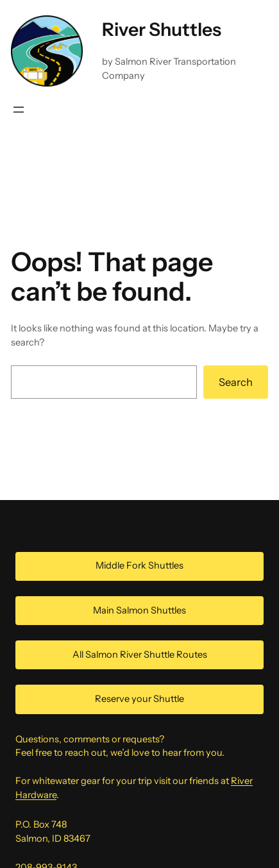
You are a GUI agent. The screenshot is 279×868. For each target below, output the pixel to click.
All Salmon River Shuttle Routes (140, 655)
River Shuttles (162, 29)
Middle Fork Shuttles (139, 565)
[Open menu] (19, 110)
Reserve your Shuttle (139, 699)
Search (236, 382)
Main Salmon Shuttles (139, 610)
